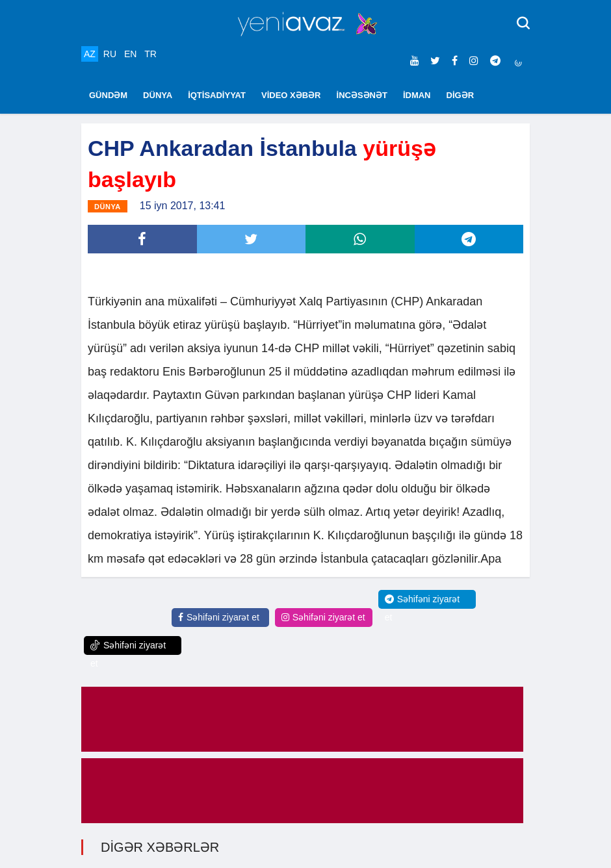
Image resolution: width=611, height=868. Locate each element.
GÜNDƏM (108, 95)
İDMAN (417, 95)
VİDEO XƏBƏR (291, 95)
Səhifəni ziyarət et (219, 617)
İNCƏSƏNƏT (362, 95)
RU (110, 54)
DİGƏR (461, 95)
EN (130, 54)
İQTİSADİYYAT (217, 95)
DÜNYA (158, 95)
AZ (90, 54)
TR (150, 54)
